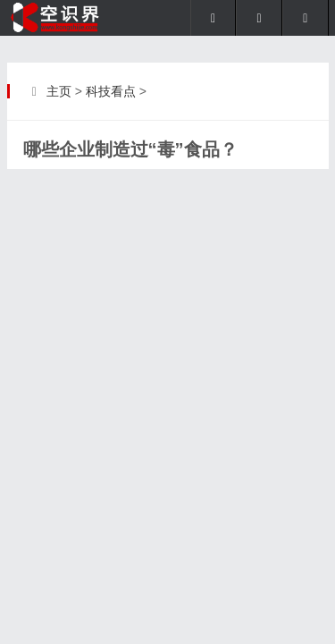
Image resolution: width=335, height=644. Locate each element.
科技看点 (111, 91)
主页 (59, 91)
